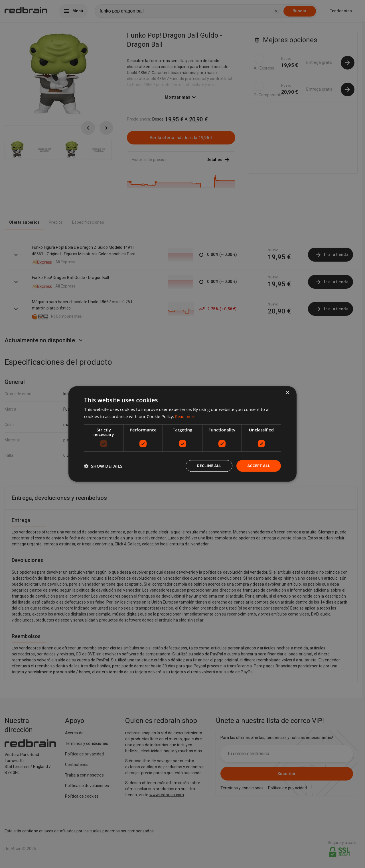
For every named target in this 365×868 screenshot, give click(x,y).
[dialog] (182, 434)
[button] (103, 466)
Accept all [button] (258, 466)
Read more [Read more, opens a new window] (186, 416)
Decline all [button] (206, 466)
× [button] (287, 393)
